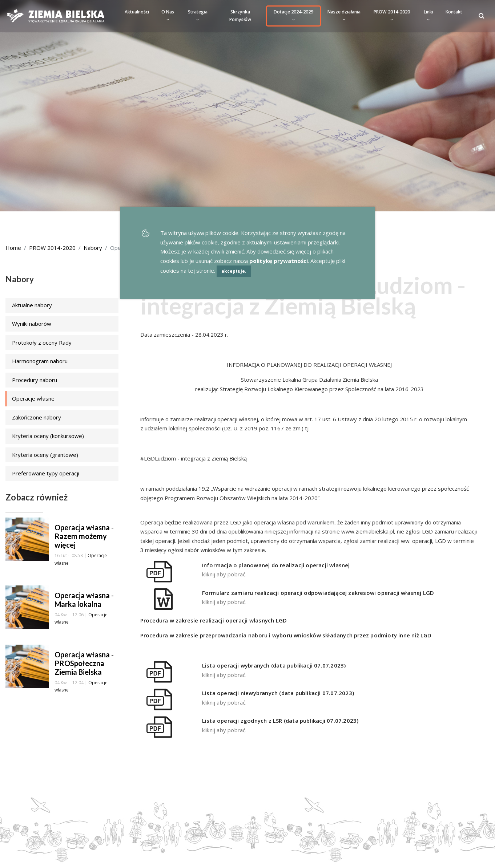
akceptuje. (234, 271)
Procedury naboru (35, 380)
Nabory (93, 248)
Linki (428, 15)
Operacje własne (33, 398)
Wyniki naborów (32, 324)
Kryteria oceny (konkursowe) (48, 436)
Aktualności (137, 12)
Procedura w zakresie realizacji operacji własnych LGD (214, 620)
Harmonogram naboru (40, 361)
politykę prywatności (279, 261)
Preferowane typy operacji (46, 473)
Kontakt (454, 12)
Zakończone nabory (37, 417)
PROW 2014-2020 (392, 15)
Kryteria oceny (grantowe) (45, 455)
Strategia (198, 15)
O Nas (168, 15)
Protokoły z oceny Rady (42, 342)
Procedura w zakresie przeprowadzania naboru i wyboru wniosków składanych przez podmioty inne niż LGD (286, 635)
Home (13, 248)
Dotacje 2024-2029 (293, 15)
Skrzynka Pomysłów (240, 16)
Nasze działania (344, 15)
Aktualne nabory (32, 305)
